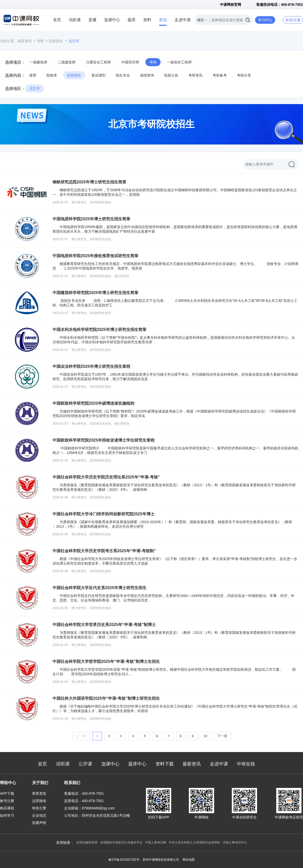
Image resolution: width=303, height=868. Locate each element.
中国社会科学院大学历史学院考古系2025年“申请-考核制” (104, 551)
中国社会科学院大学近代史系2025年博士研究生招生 (99, 588)
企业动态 (39, 815)
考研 (40, 41)
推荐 (33, 75)
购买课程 (7, 808)
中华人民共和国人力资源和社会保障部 (194, 842)
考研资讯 (195, 75)
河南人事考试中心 (235, 842)
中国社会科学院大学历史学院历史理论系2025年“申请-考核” (106, 477)
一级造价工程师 (179, 62)
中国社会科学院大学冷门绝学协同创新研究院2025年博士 (104, 514)
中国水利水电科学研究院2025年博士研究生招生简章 (99, 330)
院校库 (52, 75)
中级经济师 (130, 62)
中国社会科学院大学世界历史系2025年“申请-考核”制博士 (104, 625)
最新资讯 (25, 41)
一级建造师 (38, 62)
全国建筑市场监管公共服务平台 (121, 842)
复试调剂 (98, 75)
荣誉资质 (39, 793)
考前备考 (220, 75)
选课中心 (112, 20)
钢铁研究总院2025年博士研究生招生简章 (89, 182)
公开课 (85, 764)
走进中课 (183, 20)
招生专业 (123, 75)
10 (205, 736)
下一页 (222, 736)
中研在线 (246, 764)
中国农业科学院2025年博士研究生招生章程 (91, 366)
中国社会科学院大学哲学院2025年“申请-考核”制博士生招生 (106, 661)
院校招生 (56, 41)
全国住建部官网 (87, 842)
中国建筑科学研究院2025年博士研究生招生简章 (95, 293)
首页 (57, 20)
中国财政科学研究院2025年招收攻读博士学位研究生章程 (104, 440)
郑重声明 (39, 823)
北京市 (74, 41)
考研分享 (244, 75)
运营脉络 (39, 801)
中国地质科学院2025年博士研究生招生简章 (91, 219)
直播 (92, 20)
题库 (132, 20)
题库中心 (137, 764)
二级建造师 (67, 62)
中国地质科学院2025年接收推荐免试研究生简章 (95, 256)
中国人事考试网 (156, 842)
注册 (297, 20)
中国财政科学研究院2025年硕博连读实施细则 (93, 403)
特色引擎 (39, 808)
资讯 (163, 20)
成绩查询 (147, 75)
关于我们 (40, 783)
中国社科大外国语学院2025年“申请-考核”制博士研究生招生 (106, 698)
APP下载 (7, 793)
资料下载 (165, 764)
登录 (289, 20)
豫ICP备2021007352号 (124, 860)
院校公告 (171, 75)
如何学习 (7, 815)
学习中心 (265, 20)
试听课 (75, 20)
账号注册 (7, 801)
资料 (147, 20)
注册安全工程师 (98, 62)
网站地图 (189, 860)
